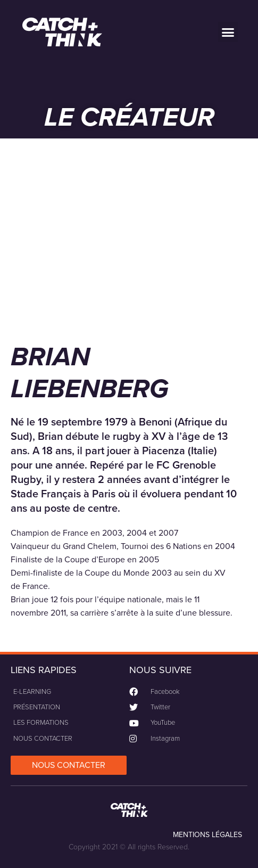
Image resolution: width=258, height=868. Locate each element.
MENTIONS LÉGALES (207, 835)
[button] (228, 32)
